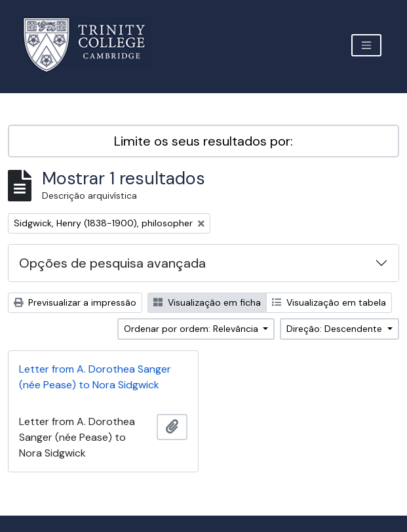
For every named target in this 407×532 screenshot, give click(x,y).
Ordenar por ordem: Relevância (192, 329)
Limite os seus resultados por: (203, 141)
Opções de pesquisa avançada (112, 263)
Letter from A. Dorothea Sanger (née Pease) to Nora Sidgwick (95, 377)
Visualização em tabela (329, 302)
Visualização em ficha (207, 302)
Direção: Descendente (336, 329)
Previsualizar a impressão (75, 302)
